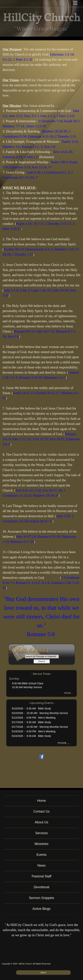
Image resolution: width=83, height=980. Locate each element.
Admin (43, 972)
